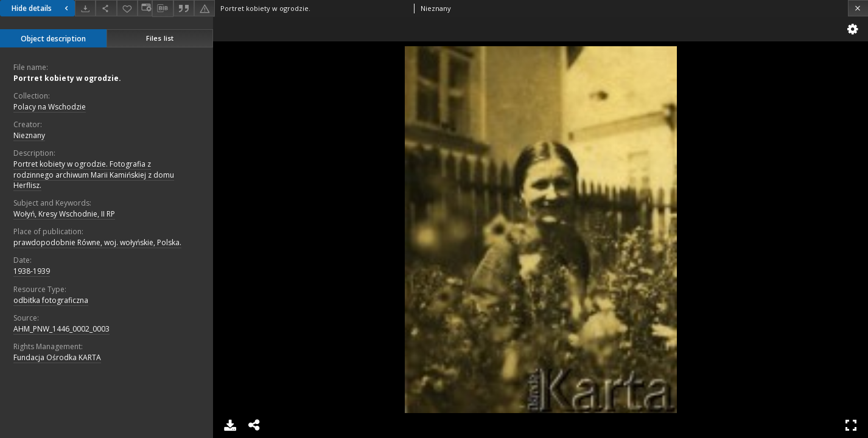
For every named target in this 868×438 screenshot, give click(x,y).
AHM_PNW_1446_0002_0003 (61, 329)
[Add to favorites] (127, 8)
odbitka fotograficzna (51, 300)
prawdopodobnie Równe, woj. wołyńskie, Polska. (97, 242)
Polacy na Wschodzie (50, 107)
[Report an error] (205, 8)
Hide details (41, 8)
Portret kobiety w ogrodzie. (67, 78)
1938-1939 (32, 271)
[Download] (85, 8)
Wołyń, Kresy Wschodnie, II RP (64, 214)
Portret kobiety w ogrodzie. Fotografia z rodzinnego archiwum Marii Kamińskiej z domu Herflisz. (94, 174)
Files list (160, 38)
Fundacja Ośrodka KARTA (57, 357)
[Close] (858, 8)
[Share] (106, 8)
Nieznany (29, 135)
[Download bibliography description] (163, 9)
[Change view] (145, 8)
